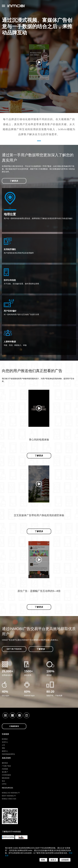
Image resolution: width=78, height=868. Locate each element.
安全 (3, 781)
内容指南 (5, 769)
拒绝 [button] (43, 860)
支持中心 (5, 742)
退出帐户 (5, 772)
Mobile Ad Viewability (11, 793)
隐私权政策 (6, 778)
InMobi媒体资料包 (8, 754)
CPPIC (4, 784)
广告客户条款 (6, 766)
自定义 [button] (53, 860)
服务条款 (5, 763)
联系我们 (5, 739)
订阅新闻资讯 (14, 726)
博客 (3, 748)
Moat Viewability (9, 796)
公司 (3, 745)
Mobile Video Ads (9, 799)
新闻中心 (5, 751)
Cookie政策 (6, 775)
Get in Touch (14, 649)
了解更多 (14, 181)
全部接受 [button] (65, 860)
